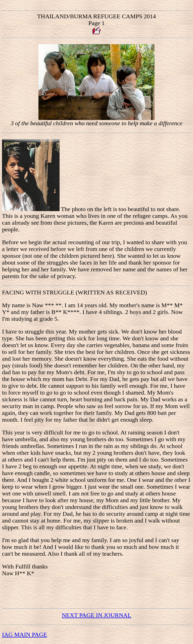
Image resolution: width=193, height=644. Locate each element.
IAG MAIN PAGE (25, 634)
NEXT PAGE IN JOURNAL (97, 615)
